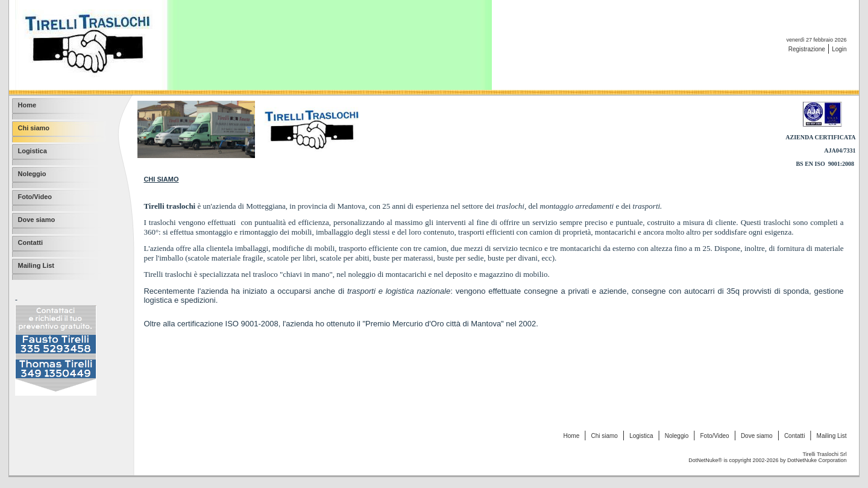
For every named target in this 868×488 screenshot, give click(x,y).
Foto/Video (714, 436)
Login (839, 49)
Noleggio (677, 436)
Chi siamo (604, 436)
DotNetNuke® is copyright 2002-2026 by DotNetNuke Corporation (767, 460)
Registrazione (807, 49)
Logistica (641, 436)
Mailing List (832, 436)
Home (572, 436)
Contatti (794, 436)
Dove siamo (757, 436)
